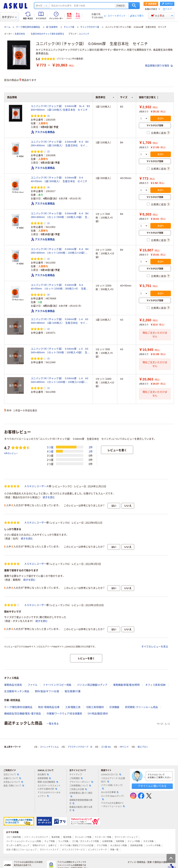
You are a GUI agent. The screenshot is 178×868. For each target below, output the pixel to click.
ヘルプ (169, 9)
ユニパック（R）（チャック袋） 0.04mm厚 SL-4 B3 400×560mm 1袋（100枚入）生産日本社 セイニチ (60, 108)
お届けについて (12, 778)
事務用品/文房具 (13, 685)
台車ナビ (52, 846)
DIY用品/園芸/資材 (98, 714)
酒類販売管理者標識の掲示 (81, 802)
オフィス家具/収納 (155, 685)
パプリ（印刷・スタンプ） (112, 787)
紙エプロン (143, 747)
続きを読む (49, 497)
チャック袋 (69, 27)
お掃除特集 (107, 841)
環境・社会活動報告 (48, 782)
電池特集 (67, 837)
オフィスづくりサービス (73, 850)
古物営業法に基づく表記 (81, 794)
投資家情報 (44, 778)
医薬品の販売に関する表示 (81, 809)
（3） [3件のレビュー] (48, 116)
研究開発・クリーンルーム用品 (141, 707)
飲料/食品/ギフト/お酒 (47, 691)
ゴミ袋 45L (106, 747)
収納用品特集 (136, 846)
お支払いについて (13, 782)
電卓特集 (56, 837)
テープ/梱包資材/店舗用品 (28, 27)
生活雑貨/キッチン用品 (17, 691)
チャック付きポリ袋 (90, 27)
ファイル (33, 685)
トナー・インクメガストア (36, 837)
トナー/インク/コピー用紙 (57, 685)
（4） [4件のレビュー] (48, 187)
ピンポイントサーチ (98, 850)
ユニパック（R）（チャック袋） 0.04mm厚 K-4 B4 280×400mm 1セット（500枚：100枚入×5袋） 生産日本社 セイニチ (60, 216)
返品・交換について (14, 786)
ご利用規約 (76, 778)
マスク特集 (102, 846)
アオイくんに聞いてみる (152, 786)
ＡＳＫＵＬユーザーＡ (37, 486)
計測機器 (114, 707)
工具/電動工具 (73, 707)
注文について (11, 775)
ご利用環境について (80, 786)
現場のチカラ (39, 846)
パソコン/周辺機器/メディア (92, 685)
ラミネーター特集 (103, 837)
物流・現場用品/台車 (49, 707)
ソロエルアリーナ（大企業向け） (113, 780)
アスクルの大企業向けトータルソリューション (113, 805)
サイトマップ (76, 775)
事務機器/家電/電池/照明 (126, 685)
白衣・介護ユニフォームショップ (21, 850)
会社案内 (43, 775)
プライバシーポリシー (81, 782)
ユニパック (84, 34)
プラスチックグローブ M (80, 747)
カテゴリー (9, 17)
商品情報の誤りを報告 (159, 66)
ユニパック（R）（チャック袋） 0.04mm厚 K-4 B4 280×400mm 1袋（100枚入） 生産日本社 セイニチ (60, 144)
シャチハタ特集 (153, 846)
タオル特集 (148, 841)
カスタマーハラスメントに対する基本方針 (49, 787)
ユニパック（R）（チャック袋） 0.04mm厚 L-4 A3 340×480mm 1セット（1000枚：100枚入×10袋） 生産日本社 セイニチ (60, 380)
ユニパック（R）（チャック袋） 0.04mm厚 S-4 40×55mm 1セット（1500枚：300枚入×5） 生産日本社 (60, 287)
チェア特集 (50, 841)
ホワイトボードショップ (126, 837)
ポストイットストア (49, 850)
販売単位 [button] (105, 97)
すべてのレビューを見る (155, 647)
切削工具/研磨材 (95, 707)
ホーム (7, 27)
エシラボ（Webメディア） (112, 798)
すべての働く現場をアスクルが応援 (77, 846)
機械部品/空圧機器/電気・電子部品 (23, 714)
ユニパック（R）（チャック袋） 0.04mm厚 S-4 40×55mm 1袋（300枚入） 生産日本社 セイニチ (59, 179)
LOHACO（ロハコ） (111, 775)
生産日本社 (20, 34)
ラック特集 (63, 841)
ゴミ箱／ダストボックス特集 (85, 841)
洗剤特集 (120, 841)
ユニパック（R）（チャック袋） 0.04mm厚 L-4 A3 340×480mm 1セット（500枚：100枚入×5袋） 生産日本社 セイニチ (60, 351)
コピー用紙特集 (14, 837)
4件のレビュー (11, 453)
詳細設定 (121, 6)
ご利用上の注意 (78, 789)
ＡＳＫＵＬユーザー (35, 523)
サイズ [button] (127, 97)
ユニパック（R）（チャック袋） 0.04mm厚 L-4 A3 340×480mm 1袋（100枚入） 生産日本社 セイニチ (60, 321)
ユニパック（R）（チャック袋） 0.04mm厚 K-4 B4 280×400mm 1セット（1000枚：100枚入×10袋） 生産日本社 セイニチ (60, 251)
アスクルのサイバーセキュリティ (49, 794)
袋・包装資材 (52, 27)
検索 (134, 6)
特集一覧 (114, 850)
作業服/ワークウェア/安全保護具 (64, 714)
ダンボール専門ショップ (18, 846)
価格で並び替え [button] (148, 97)
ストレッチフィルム (49, 747)
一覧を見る (53, 724)
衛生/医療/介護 (73, 691)
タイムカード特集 (83, 837)
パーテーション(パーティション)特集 (24, 841)
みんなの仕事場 (110, 792)
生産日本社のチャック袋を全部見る (47, 34)
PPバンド (124, 747)
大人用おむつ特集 (119, 846)
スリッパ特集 (134, 841)
